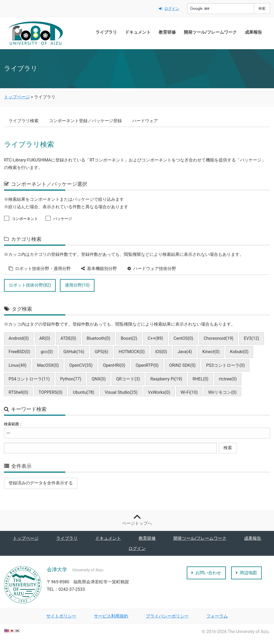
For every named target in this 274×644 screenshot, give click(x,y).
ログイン (169, 9)
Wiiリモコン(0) (222, 392)
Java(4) (185, 352)
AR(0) (45, 338)
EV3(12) (251, 338)
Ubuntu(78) (83, 392)
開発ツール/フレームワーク (210, 32)
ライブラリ (106, 32)
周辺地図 (246, 573)
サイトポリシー (61, 616)
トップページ (26, 538)
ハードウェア (145, 121)
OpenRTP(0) (147, 365)
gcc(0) (47, 352)
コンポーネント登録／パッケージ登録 (85, 121)
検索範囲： (13, 424)
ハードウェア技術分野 (152, 269)
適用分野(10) (77, 285)
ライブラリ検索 (24, 121)
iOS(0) (161, 352)
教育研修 (167, 32)
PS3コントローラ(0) (225, 365)
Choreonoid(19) (218, 338)
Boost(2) (129, 338)
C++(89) (155, 338)
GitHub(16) (74, 352)
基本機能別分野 (99, 269)
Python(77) (71, 379)
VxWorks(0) (159, 392)
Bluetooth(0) (99, 338)
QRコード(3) (128, 379)
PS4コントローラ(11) (29, 379)
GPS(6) (102, 352)
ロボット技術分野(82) (30, 285)
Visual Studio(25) (121, 392)
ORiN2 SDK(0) (182, 365)
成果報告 (253, 32)
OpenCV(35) (81, 365)
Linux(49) (18, 365)
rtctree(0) (228, 379)
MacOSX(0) (48, 365)
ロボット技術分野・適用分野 (40, 269)
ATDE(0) (68, 338)
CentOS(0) (184, 338)
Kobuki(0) (239, 352)
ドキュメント (138, 32)
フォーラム (217, 616)
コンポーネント (21, 218)
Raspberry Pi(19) (166, 379)
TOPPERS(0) (50, 392)
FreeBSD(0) (19, 352)
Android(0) (19, 338)
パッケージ (59, 218)
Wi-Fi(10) (189, 392)
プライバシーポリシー (167, 616)
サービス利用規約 (111, 616)
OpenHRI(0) (114, 365)
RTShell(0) (18, 392)
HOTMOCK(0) (132, 352)
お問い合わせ (206, 573)
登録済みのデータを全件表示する (41, 483)
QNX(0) (99, 379)
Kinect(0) (211, 352)
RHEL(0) (201, 379)
